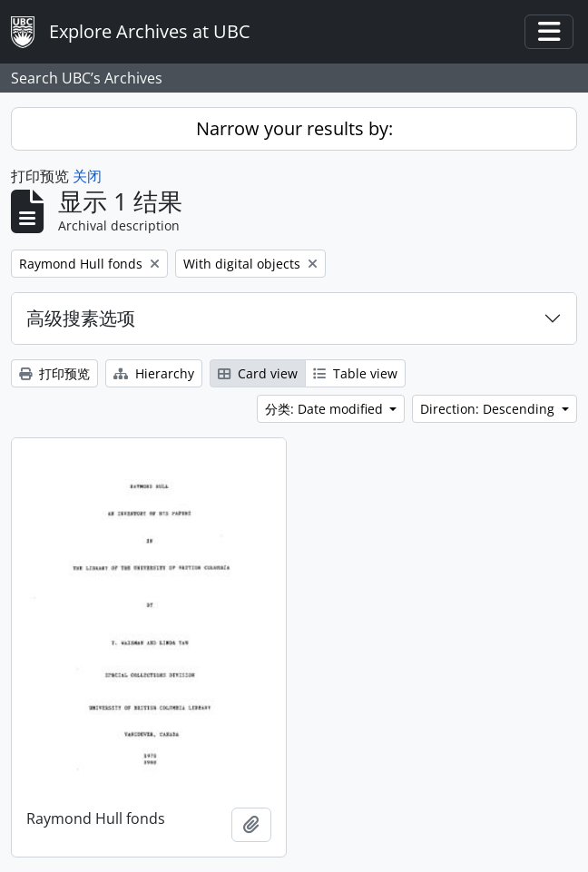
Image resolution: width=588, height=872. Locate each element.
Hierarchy (154, 373)
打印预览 (54, 373)
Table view (355, 373)
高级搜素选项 (81, 318)
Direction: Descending (489, 409)
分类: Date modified (326, 409)
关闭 (87, 176)
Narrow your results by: (294, 128)
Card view (258, 373)
